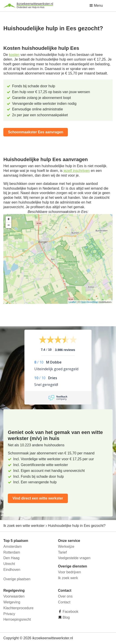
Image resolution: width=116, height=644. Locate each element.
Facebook (70, 612)
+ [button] (9, 219)
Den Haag (11, 558)
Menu (96, 5)
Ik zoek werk (68, 578)
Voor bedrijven (69, 572)
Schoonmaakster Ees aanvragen (36, 132)
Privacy (9, 614)
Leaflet (72, 302)
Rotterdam (12, 552)
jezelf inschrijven (77, 171)
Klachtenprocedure (18, 608)
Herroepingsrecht (17, 619)
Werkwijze (66, 547)
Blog (66, 617)
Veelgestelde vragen (74, 558)
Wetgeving (12, 602)
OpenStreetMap (89, 302)
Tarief (62, 552)
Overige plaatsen (17, 579)
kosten (14, 55)
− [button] (9, 225)
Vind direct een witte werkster (38, 498)
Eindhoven (12, 570)
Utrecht (9, 564)
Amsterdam (13, 547)
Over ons (65, 596)
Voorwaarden (14, 596)
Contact (64, 602)
